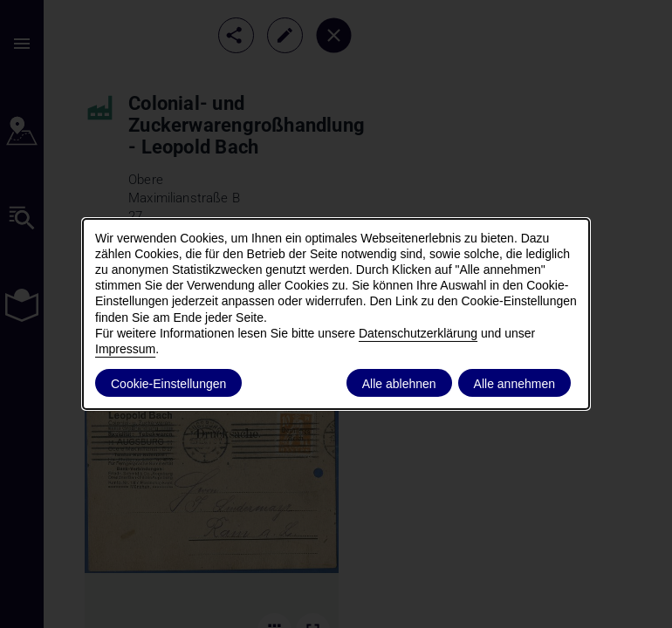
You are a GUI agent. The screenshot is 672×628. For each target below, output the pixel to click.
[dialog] (336, 314)
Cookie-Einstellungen (168, 384)
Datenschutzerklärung (418, 333)
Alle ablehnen (399, 384)
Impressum (125, 349)
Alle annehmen (514, 384)
